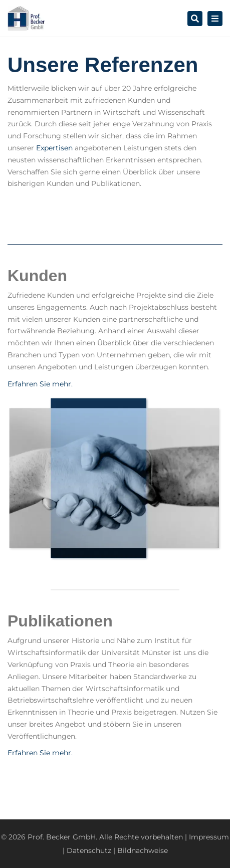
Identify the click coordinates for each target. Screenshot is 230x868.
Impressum (209, 837)
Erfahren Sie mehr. (40, 384)
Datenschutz (89, 850)
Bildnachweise (143, 850)
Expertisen (54, 148)
